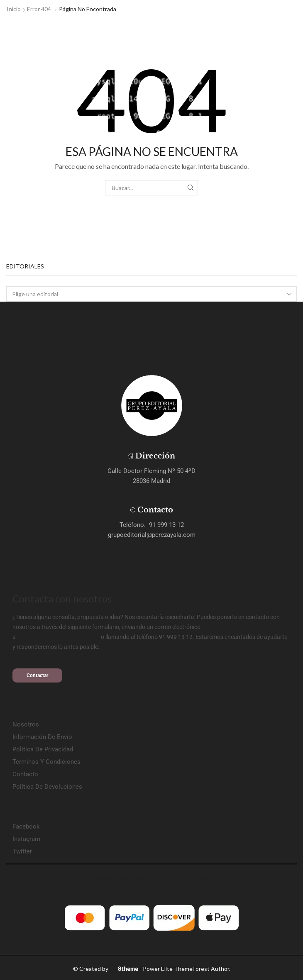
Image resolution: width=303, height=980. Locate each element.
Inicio (14, 9)
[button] (37, 675)
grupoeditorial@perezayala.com (58, 637)
